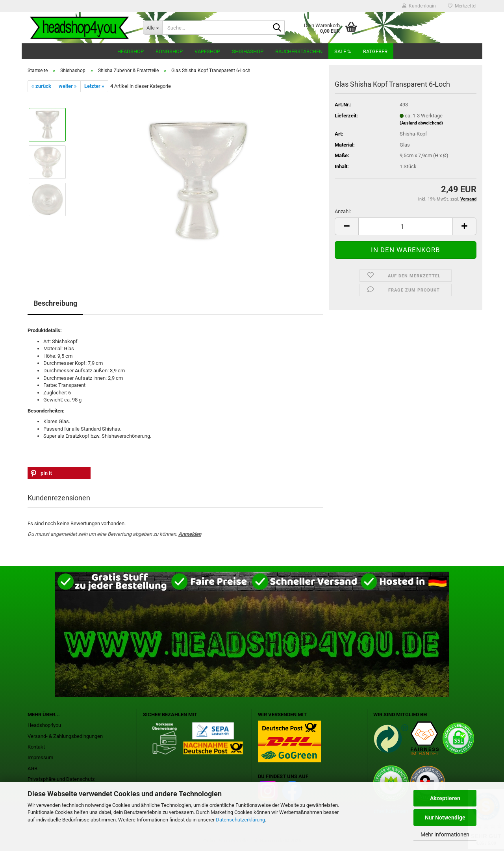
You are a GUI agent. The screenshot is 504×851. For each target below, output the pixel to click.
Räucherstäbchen (299, 51)
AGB (32, 768)
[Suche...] (153, 28)
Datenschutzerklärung (240, 820)
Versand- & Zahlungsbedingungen (65, 736)
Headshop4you (44, 725)
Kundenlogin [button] (419, 6)
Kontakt (36, 747)
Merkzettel (462, 6)
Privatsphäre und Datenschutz (61, 779)
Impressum (40, 757)
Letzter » (94, 86)
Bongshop (169, 51)
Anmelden (190, 534)
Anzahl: (343, 211)
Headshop (131, 51)
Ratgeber (375, 51)
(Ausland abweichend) (421, 123)
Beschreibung (55, 303)
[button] (346, 226)
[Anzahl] (406, 226)
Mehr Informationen (445, 834)
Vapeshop (207, 51)
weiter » (68, 86)
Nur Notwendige (445, 818)
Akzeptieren (445, 798)
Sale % (343, 51)
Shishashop (248, 51)
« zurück (41, 86)
